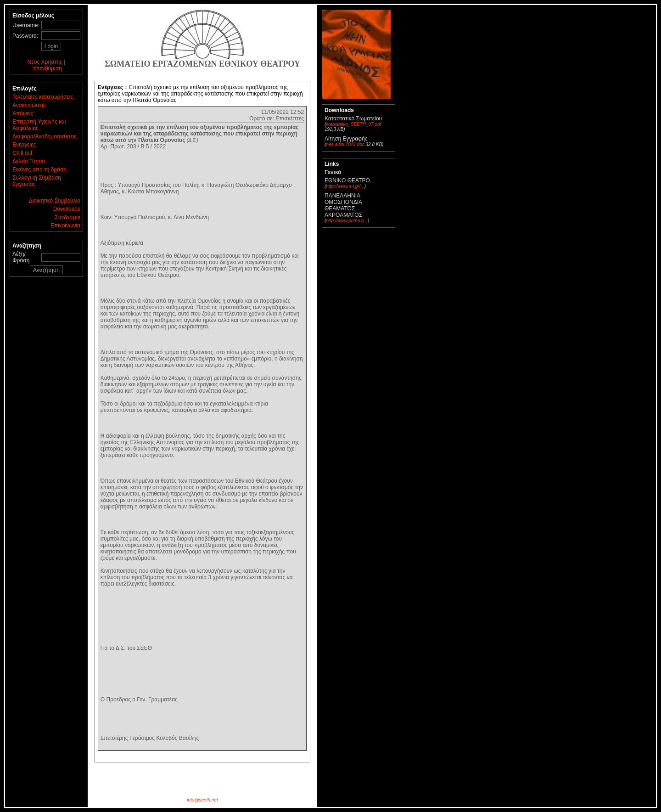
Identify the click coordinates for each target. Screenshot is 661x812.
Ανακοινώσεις (29, 105)
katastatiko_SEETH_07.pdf (353, 124)
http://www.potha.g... (347, 221)
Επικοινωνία (65, 226)
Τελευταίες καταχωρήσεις (43, 97)
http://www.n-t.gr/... (345, 186)
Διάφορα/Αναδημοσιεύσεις (45, 136)
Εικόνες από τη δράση (39, 169)
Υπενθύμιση (47, 68)
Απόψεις (23, 113)
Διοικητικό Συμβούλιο (55, 201)
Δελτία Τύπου (29, 161)
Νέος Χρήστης (45, 62)
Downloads (67, 209)
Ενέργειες (24, 145)
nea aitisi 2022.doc (345, 144)
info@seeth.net (202, 800)
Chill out (22, 153)
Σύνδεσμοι (67, 217)
